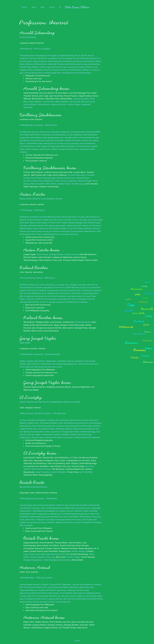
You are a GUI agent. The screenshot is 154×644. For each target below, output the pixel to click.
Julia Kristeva (56, 322)
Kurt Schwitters (42, 466)
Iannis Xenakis (91, 184)
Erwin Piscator (82, 545)
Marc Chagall (72, 463)
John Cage (44, 96)
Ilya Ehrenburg (40, 463)
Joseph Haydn (30, 254)
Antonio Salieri (91, 260)
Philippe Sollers (42, 322)
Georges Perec (81, 328)
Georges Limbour (55, 625)
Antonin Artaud (35, 567)
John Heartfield (51, 551)
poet (32, 493)
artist (22, 408)
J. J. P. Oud (73, 457)
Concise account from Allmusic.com (41, 373)
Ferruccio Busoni (47, 93)
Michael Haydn (30, 257)
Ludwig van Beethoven (63, 257)
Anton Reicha (32, 194)
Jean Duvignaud (39, 328)
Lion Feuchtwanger (77, 93)
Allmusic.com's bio (34, 78)
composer (24, 43)
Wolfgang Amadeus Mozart (59, 387)
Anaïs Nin (84, 625)
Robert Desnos (42, 622)
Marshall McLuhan (45, 325)
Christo (27, 172)
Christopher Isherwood (34, 548)
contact (52, 7)
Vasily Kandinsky (31, 93)
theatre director (42, 493)
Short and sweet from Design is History (43, 446)
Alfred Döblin (66, 99)
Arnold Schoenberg (37, 33)
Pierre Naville (56, 622)
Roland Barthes (34, 268)
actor (28, 572)
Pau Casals (92, 93)
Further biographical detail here (40, 375)
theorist (40, 43)
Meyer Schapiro (61, 325)
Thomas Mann (62, 93)
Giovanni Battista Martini (35, 387)
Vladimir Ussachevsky (49, 187)
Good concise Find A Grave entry (40, 237)
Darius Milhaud (60, 175)
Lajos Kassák (29, 457)
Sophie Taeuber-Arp (45, 457)
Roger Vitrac (29, 622)
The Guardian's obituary (36, 161)
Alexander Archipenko (44, 460)
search (24, 7)
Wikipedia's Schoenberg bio (38, 76)
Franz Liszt (57, 260)
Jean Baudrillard (51, 331)
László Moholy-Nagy (88, 463)
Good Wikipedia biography (37, 310)
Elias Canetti (42, 545)
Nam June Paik (66, 172)
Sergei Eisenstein (31, 543)
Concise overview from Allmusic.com (42, 155)
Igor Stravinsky (56, 96)
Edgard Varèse (85, 96)
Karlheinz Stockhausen (41, 115)
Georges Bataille (71, 625)
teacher (33, 43)
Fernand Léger (78, 466)
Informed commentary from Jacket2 (41, 610)
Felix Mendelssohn (88, 254)
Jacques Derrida (54, 328)
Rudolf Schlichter (68, 545)
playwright (24, 493)
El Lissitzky (31, 397)
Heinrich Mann (75, 543)
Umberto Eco (69, 322)
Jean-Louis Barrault (80, 622)
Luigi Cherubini (45, 257)
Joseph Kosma (37, 551)
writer (32, 119)
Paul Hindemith (47, 543)
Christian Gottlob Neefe (73, 260)
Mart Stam (28, 460)
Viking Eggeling (45, 475)
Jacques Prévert (39, 625)
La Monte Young (51, 172)
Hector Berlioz (45, 260)
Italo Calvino (68, 328)
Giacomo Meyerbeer (81, 387)
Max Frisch (61, 557)
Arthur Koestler (88, 557)
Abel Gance (82, 628)
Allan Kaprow (37, 172)
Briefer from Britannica (36, 443)
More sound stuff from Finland (39, 531)
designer (29, 408)
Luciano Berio (79, 172)
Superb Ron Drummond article (39, 240)
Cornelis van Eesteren (88, 457)
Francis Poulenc (71, 96)
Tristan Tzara (73, 472)
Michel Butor (29, 322)
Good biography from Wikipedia (40, 605)
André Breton (37, 628)
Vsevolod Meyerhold (75, 469)
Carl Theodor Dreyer (67, 628)
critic (22, 272)
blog (42, 7)
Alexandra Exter (30, 475)
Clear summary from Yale (37, 607)
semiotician (38, 272)
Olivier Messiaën (31, 187)
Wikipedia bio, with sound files (39, 243)
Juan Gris (67, 622)
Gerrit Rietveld (61, 457)
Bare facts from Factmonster (38, 305)
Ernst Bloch (54, 545)
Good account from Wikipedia (39, 528)
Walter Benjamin (86, 548)
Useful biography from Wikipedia (40, 370)
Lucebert (90, 551)
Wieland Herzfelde (69, 548)
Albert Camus (37, 331)
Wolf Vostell (36, 175)
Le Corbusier (29, 466)
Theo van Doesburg (56, 463)
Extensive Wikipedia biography (39, 158)
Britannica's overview (35, 308)
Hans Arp (67, 466)
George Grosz (65, 551)
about (34, 7)
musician (33, 348)
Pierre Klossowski (77, 325)
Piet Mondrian (58, 469)
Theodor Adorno (31, 96)
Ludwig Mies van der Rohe (78, 460)
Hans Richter (56, 466)
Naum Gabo (60, 460)
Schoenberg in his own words (38, 81)
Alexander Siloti (52, 99)
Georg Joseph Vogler (38, 338)
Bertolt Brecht (38, 99)
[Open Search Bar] (60, 7)
